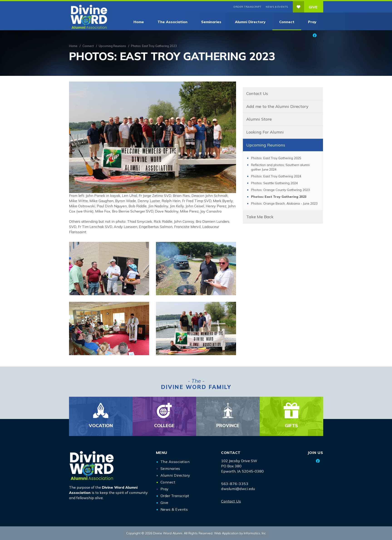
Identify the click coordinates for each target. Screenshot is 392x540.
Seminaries (211, 22)
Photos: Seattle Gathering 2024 (274, 183)
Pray (312, 22)
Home (139, 22)
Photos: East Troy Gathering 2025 (276, 158)
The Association (173, 22)
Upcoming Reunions (112, 46)
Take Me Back (260, 217)
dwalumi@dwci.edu (238, 489)
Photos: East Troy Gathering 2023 (279, 197)
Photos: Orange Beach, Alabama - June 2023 (284, 203)
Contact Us (257, 93)
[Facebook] (315, 35)
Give (305, 7)
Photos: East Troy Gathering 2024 (276, 176)
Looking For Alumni (265, 132)
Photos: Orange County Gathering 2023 (280, 190)
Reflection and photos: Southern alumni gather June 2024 (280, 167)
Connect (287, 22)
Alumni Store (259, 119)
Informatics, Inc (255, 533)
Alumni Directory (250, 22)
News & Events (277, 7)
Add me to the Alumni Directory (277, 106)
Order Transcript (247, 7)
